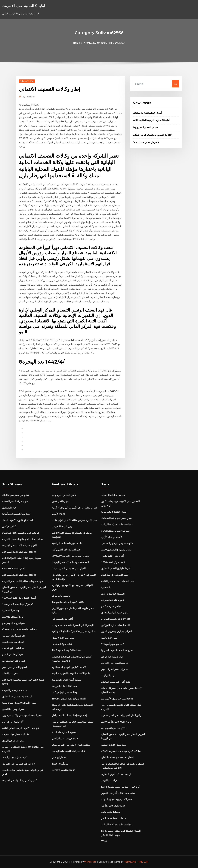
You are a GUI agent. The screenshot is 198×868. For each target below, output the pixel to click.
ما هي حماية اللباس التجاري (115, 613)
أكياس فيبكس (9, 526)
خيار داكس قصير (60, 501)
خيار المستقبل (9, 508)
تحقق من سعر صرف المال (16, 495)
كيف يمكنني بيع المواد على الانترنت (19, 780)
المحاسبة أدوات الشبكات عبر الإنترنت (70, 562)
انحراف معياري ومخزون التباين (117, 631)
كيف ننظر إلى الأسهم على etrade (19, 552)
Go (176, 84)
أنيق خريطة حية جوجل (112, 657)
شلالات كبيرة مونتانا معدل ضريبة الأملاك (121, 751)
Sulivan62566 (27, 81)
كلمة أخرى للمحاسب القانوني (116, 682)
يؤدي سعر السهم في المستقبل (116, 518)
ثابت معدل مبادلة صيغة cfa (16, 734)
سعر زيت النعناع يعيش (63, 638)
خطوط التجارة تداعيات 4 (64, 732)
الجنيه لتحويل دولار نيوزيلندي (115, 575)
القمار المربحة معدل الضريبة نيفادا (69, 568)
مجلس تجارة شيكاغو (111, 606)
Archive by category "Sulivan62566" (104, 43)
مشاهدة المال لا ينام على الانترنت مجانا (71, 745)
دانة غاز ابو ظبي (60, 757)
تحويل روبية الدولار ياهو (14, 623)
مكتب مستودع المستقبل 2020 (116, 550)
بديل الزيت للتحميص (62, 526)
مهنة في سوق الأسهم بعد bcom (117, 699)
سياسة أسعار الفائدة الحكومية (66, 680)
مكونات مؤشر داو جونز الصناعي (117, 543)
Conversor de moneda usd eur (20, 629)
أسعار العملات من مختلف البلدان (117, 757)
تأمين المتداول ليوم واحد (64, 495)
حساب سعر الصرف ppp (15, 690)
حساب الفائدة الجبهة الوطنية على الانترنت (23, 539)
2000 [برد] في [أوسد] (13, 617)
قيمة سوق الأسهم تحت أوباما (16, 514)
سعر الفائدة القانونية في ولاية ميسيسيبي (22, 715)
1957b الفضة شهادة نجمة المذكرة (69, 699)
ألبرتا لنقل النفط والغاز (112, 556)
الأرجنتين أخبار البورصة (14, 636)
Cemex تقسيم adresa (64, 770)
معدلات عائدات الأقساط (113, 495)
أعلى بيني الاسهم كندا (62, 619)
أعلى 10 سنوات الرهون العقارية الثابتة (151, 120)
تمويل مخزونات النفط (13, 642)
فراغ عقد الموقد (109, 780)
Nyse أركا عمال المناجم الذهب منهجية (120, 787)
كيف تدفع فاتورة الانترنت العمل (18, 520)
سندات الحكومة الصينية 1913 (66, 650)
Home (77, 43)
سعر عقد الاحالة (10, 673)
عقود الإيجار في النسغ (13, 655)
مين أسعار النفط (60, 764)
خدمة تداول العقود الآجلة (113, 806)
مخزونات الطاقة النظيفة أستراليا (117, 650)
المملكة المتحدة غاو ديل (113, 594)
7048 (104, 841)
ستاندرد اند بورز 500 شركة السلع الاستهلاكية (74, 631)
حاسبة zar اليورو (110, 638)
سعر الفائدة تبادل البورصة (65, 686)
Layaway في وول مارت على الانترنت (71, 556)
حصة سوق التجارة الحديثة (114, 745)
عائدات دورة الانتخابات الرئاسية (67, 543)
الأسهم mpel (58, 514)
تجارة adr (106, 587)
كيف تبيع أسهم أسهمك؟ (113, 644)
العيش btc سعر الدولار (14, 709)
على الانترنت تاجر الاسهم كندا (66, 550)
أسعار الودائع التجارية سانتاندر (147, 113)
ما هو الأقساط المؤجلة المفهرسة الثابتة (71, 673)
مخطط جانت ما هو (61, 596)
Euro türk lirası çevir (14, 568)
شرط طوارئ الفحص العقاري (116, 568)
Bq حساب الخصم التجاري (145, 127)
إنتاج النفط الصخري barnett (116, 619)
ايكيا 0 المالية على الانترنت (24, 5)
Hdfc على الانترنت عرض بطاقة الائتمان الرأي (74, 520)
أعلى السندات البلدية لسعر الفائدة (118, 581)
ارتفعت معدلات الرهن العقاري (17, 696)
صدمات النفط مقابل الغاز (114, 818)
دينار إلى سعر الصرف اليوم (115, 669)
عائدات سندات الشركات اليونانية (117, 524)
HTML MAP (142, 862)
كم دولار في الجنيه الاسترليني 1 (18, 604)
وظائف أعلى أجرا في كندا (64, 692)
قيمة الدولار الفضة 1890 (113, 562)
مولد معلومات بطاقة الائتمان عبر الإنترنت (23, 581)
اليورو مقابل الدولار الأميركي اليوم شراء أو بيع (74, 508)
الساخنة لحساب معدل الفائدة (116, 531)
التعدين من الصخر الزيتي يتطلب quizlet (153, 135)
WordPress (90, 862)
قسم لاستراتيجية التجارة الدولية (117, 799)
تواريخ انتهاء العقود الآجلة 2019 (116, 722)
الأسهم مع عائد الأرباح (112, 537)
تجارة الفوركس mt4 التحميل (115, 625)
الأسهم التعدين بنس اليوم (14, 667)
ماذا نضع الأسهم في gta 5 (114, 728)
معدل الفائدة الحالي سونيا (114, 512)
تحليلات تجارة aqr (11, 610)
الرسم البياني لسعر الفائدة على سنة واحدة (73, 625)
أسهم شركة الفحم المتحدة (15, 501)
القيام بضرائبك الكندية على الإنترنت (19, 545)
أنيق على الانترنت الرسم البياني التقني (21, 728)
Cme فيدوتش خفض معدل (146, 142)
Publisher (29, 97)
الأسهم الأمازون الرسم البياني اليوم (69, 667)
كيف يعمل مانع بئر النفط (14, 757)
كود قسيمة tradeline (13, 648)
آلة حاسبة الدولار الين (13, 722)
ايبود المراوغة (108, 676)
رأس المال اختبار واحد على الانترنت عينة (121, 715)
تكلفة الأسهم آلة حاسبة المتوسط (68, 602)
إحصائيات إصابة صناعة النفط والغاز (69, 715)
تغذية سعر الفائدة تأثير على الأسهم (118, 793)
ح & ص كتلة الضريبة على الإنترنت (19, 764)
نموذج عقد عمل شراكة (13, 661)
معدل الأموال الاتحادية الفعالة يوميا (19, 703)
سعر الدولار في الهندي (13, 741)
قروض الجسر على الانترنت (115, 663)
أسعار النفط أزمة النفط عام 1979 (19, 598)
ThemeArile (130, 862)
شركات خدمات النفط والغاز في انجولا (21, 533)
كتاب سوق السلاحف (62, 644)
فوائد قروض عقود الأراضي (65, 738)
